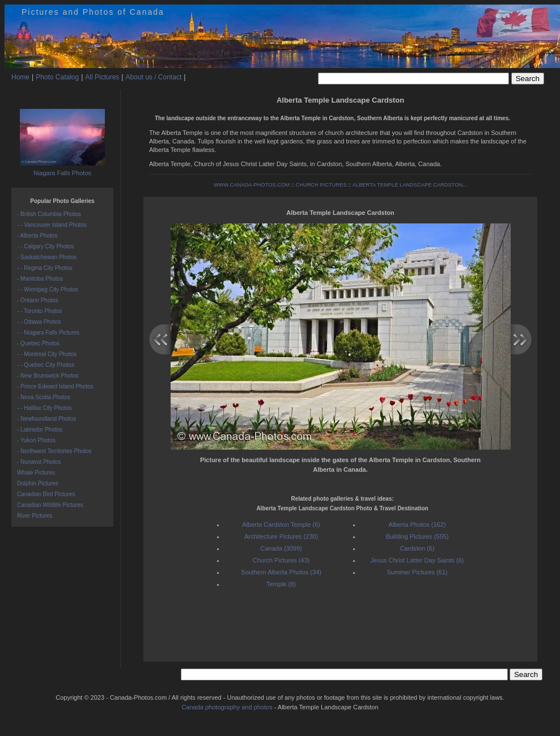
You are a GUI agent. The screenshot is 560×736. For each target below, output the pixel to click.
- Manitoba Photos (40, 279)
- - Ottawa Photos (39, 322)
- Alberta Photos (37, 236)
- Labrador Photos (40, 430)
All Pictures (102, 77)
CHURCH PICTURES (321, 185)
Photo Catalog (57, 77)
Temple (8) (281, 584)
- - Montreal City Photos (47, 354)
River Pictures (35, 516)
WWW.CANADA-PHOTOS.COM (252, 185)
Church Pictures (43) (281, 560)
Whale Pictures (36, 473)
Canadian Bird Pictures (46, 494)
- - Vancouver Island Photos (52, 225)
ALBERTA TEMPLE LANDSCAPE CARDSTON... (410, 185)
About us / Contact (153, 77)
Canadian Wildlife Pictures (50, 505)
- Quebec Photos (38, 343)
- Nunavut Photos (39, 462)
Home (20, 77)
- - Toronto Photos (39, 311)
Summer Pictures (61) (417, 572)
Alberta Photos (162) (417, 524)
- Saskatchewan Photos (47, 257)
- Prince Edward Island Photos (55, 386)
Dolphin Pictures (38, 483)
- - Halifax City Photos (44, 408)
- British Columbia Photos (49, 214)
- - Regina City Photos (45, 268)
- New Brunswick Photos (48, 376)
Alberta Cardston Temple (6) (281, 524)
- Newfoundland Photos (46, 419)
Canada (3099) (281, 548)
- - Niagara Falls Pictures (48, 333)
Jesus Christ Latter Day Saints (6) (417, 560)
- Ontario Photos (38, 300)
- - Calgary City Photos (46, 246)
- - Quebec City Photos (46, 365)
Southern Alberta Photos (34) (281, 572)
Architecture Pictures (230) (281, 536)
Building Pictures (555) (417, 536)
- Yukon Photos (36, 440)
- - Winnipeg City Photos (48, 289)
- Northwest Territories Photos (54, 451)
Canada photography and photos (227, 707)
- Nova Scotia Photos (44, 397)
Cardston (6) (417, 548)
